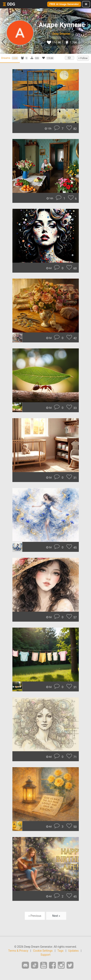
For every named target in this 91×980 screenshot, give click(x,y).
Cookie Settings (43, 951)
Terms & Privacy (18, 951)
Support (45, 955)
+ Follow (83, 58)
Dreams (10, 58)
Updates (74, 951)
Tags (60, 951)
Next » (56, 916)
